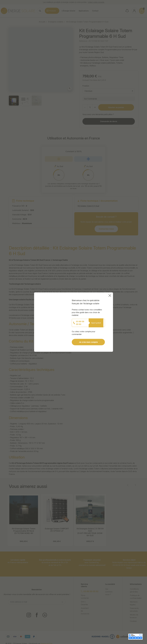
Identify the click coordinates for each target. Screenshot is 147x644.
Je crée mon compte (91, 338)
